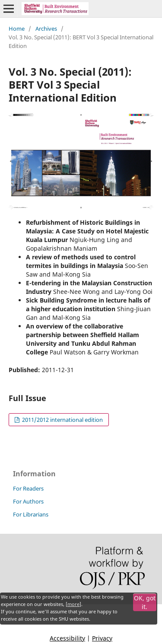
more (73, 604)
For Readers (28, 488)
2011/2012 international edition (62, 420)
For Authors (28, 501)
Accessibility (67, 638)
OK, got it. (145, 602)
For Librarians (31, 514)
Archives (46, 29)
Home (17, 29)
